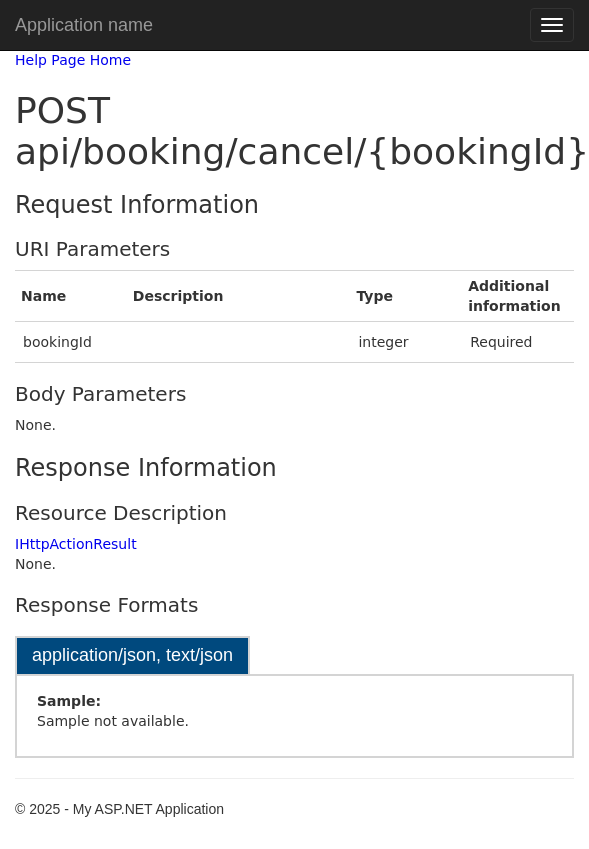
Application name (84, 25)
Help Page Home (73, 60)
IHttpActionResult (76, 544)
